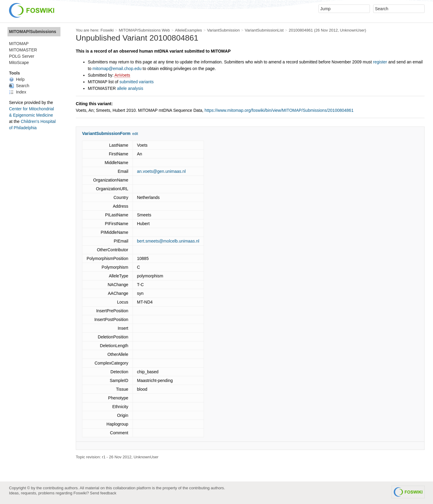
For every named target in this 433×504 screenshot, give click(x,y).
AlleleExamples (189, 30)
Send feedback (103, 493)
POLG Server (22, 56)
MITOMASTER (23, 50)
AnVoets (122, 75)
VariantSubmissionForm (106, 133)
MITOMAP (19, 44)
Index (18, 92)
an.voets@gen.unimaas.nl (161, 171)
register (380, 62)
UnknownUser (353, 30)
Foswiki (107, 30)
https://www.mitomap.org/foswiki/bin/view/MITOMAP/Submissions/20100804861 (279, 110)
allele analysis (130, 88)
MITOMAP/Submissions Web (144, 30)
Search (19, 86)
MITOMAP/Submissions (33, 32)
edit (135, 134)
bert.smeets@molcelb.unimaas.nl (168, 241)
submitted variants (137, 82)
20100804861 (301, 30)
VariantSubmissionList (264, 30)
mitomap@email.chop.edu (117, 69)
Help (17, 79)
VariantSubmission (223, 30)
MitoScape (19, 63)
